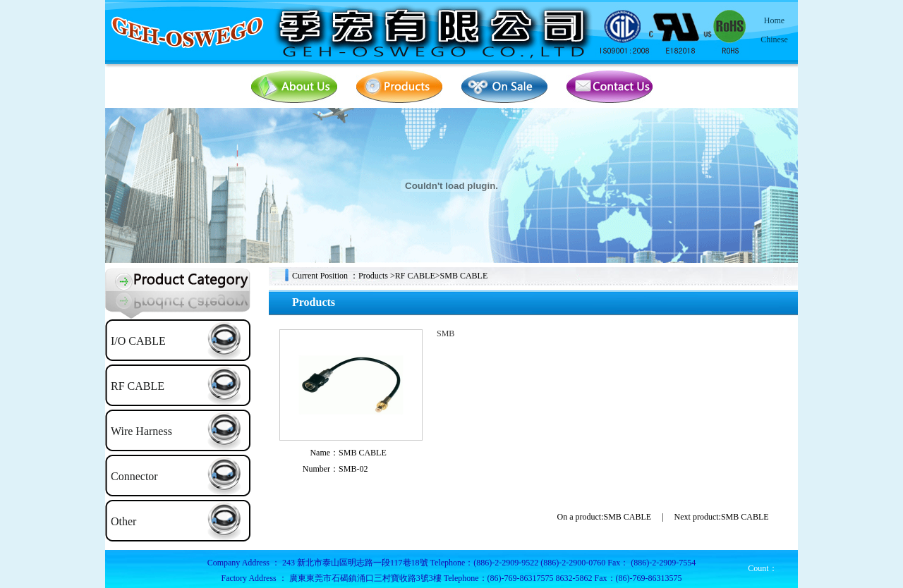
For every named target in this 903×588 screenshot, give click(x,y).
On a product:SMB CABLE (605, 517)
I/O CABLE (138, 341)
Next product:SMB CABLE (722, 517)
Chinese (774, 39)
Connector (134, 476)
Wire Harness (141, 431)
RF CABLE (138, 386)
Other (123, 521)
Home (774, 20)
